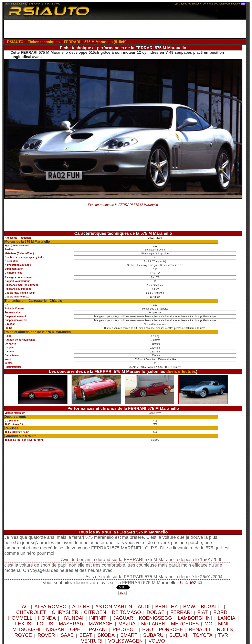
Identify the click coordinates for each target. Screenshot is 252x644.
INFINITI (98, 618)
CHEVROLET (31, 612)
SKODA (106, 635)
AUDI (144, 607)
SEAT (86, 635)
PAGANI (98, 629)
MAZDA (127, 624)
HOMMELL (20, 618)
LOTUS (45, 624)
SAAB (67, 635)
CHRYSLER (65, 612)
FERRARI (72, 42)
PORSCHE (171, 629)
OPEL (76, 629)
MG (208, 624)
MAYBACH (101, 624)
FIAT (203, 612)
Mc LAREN (153, 624)
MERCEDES (185, 624)
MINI (223, 624)
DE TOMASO (126, 612)
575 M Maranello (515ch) (106, 42)
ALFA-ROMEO (50, 607)
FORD (220, 612)
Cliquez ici (191, 582)
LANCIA (227, 618)
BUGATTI (211, 607)
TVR (223, 635)
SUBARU (153, 635)
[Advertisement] (125, 29)
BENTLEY (166, 607)
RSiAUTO (15, 42)
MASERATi (71, 624)
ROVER (46, 635)
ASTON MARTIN (114, 607)
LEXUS (23, 624)
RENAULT (200, 629)
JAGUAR (123, 618)
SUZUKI (178, 635)
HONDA (47, 618)
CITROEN (95, 612)
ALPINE (81, 607)
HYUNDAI (72, 618)
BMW (189, 607)
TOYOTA (203, 635)
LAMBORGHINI (195, 618)
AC (26, 607)
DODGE (156, 612)
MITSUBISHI (26, 629)
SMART (129, 635)
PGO (148, 629)
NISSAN (55, 629)
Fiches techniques (44, 42)
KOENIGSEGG (155, 618)
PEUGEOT (124, 629)
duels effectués (181, 371)
